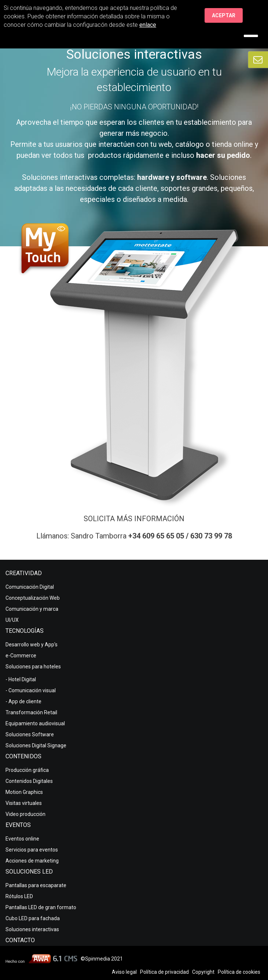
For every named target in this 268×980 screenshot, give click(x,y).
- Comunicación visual (31, 690)
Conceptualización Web (33, 598)
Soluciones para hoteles (33, 667)
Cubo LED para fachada (33, 918)
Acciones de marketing (32, 861)
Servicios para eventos (32, 850)
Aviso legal (124, 972)
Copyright (203, 972)
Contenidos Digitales (29, 781)
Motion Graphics (24, 792)
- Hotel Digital (21, 679)
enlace (148, 25)
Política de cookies (239, 972)
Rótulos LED (19, 896)
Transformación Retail (31, 712)
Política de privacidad (164, 972)
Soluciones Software (30, 734)
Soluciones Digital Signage (36, 745)
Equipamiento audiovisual (35, 723)
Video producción (25, 814)
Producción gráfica (27, 770)
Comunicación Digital (30, 587)
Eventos (18, 825)
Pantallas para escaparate (36, 885)
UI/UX (12, 620)
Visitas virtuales (24, 803)
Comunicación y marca (32, 609)
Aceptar (224, 15)
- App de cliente (23, 701)
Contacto (20, 940)
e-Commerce (21, 656)
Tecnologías (25, 631)
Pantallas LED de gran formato (41, 907)
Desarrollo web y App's (32, 645)
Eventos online (22, 839)
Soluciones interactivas (32, 929)
